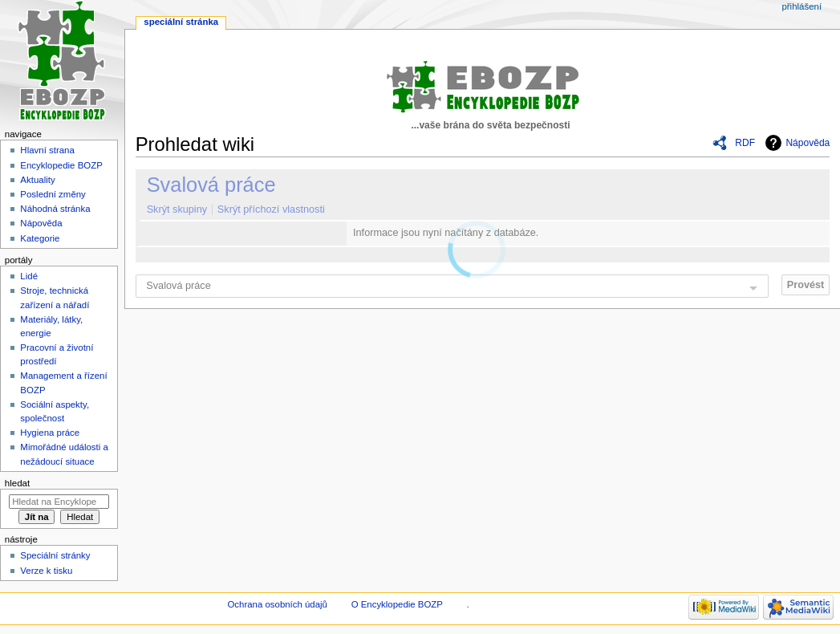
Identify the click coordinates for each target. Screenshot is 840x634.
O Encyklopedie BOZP (397, 604)
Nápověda (808, 143)
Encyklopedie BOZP (61, 165)
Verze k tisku (46, 571)
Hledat (17, 483)
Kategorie (40, 238)
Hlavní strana (47, 150)
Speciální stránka (181, 22)
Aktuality (37, 180)
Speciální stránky (55, 555)
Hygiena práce (50, 433)
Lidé (29, 276)
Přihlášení (801, 6)
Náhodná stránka (55, 209)
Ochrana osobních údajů (277, 604)
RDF (745, 143)
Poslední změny (53, 194)
